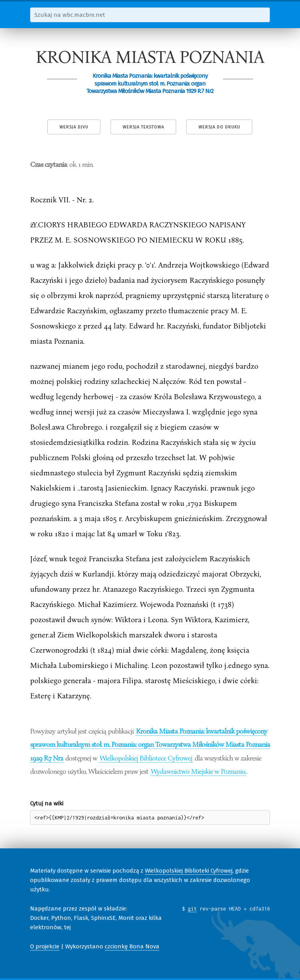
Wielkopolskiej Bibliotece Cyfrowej (146, 758)
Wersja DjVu (74, 127)
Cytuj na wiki (47, 803)
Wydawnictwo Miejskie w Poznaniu (198, 771)
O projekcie (45, 946)
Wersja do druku (219, 127)
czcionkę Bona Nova (132, 946)
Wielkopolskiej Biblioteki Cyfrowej (189, 871)
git (192, 909)
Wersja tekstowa (143, 127)
